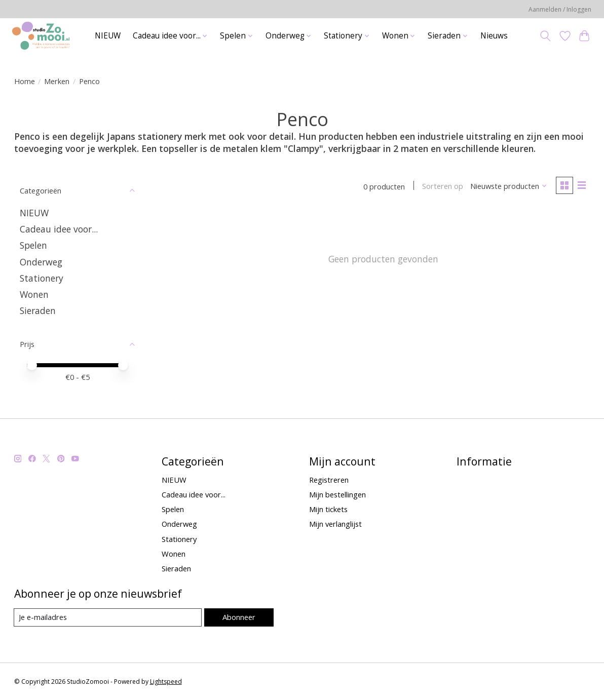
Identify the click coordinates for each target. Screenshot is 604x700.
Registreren (329, 480)
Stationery (42, 278)
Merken (57, 81)
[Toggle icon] (545, 36)
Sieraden (38, 310)
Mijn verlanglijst (335, 524)
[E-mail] (108, 617)
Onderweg (41, 262)
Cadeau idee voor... (59, 229)
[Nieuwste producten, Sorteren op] (508, 186)
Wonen (34, 294)
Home (25, 81)
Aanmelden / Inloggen (560, 9)
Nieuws (494, 36)
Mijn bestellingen (337, 494)
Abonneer (238, 617)
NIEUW (108, 36)
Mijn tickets (328, 509)
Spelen (33, 245)
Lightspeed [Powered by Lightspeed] (166, 682)
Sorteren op (442, 186)
